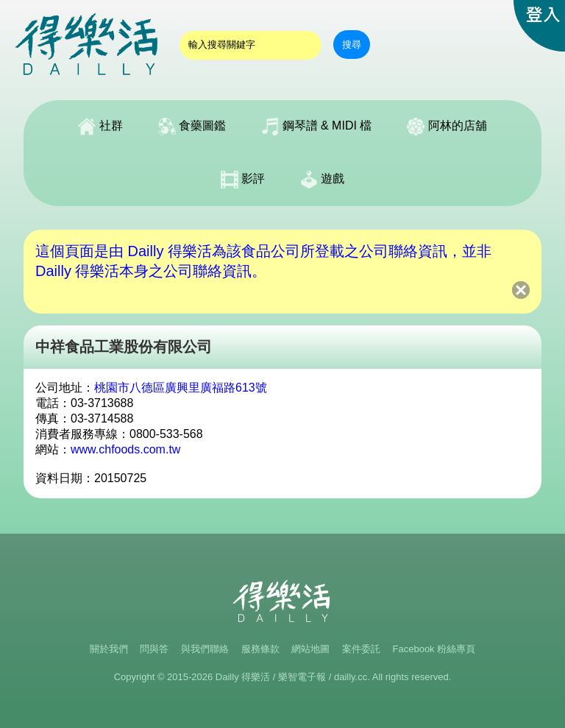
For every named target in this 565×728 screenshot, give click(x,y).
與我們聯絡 (205, 649)
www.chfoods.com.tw (125, 449)
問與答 (154, 649)
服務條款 (260, 649)
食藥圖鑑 (192, 127)
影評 (243, 180)
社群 (100, 127)
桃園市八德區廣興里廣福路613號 (181, 388)
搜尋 (352, 45)
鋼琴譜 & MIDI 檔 (316, 127)
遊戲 (322, 180)
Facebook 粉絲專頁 (434, 649)
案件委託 (361, 649)
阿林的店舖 (447, 127)
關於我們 (109, 649)
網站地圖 (310, 649)
